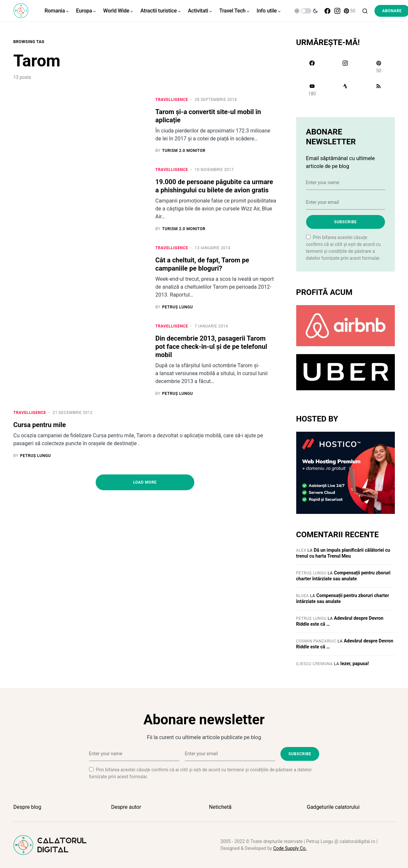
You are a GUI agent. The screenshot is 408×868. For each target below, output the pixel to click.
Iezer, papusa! (355, 663)
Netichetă (220, 807)
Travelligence (172, 100)
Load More (145, 483)
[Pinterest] (350, 11)
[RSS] (379, 90)
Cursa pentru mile (40, 425)
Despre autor (126, 807)
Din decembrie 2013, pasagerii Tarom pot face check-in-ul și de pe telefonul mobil (211, 347)
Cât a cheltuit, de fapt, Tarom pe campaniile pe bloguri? (202, 265)
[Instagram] (337, 11)
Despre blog (27, 807)
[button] (306, 11)
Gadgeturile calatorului (333, 807)
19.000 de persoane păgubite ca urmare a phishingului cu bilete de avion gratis (214, 186)
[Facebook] (327, 11)
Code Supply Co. (290, 848)
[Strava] (345, 90)
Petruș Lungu (312, 573)
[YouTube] (312, 90)
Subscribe (345, 222)
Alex (301, 550)
